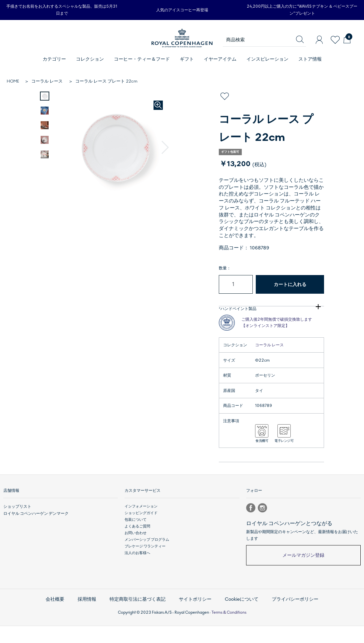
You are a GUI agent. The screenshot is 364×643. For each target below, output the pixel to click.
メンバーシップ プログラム (147, 560)
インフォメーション (141, 527)
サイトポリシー (195, 618)
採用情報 (93, 618)
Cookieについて (239, 618)
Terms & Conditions (229, 629)
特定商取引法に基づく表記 (141, 618)
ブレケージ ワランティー (145, 567)
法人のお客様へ (137, 573)
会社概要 (62, 618)
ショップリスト (16, 527)
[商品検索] (264, 40)
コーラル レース (47, 81)
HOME (13, 81)
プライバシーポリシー (289, 618)
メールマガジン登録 (303, 576)
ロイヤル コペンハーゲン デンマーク (33, 533)
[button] (166, 148)
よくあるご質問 (137, 547)
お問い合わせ (136, 553)
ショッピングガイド (141, 533)
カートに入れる (290, 285)
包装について (136, 540)
